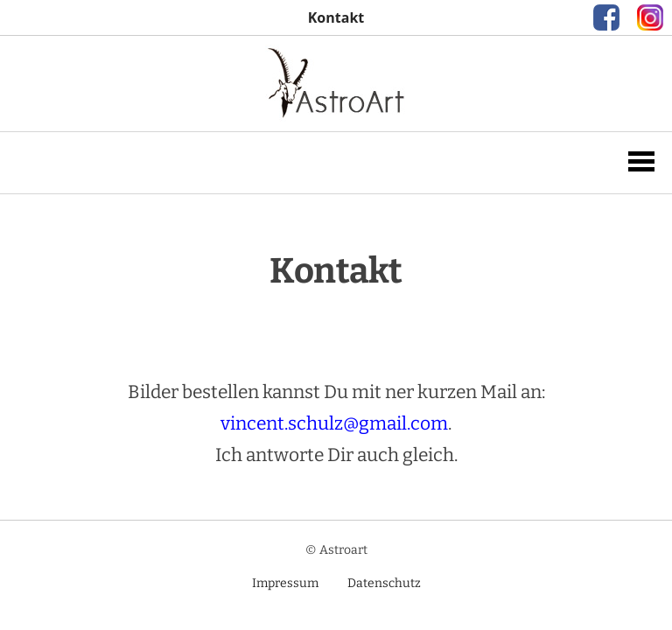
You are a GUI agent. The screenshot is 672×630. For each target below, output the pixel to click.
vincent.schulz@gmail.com (334, 423)
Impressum (285, 583)
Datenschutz (384, 583)
